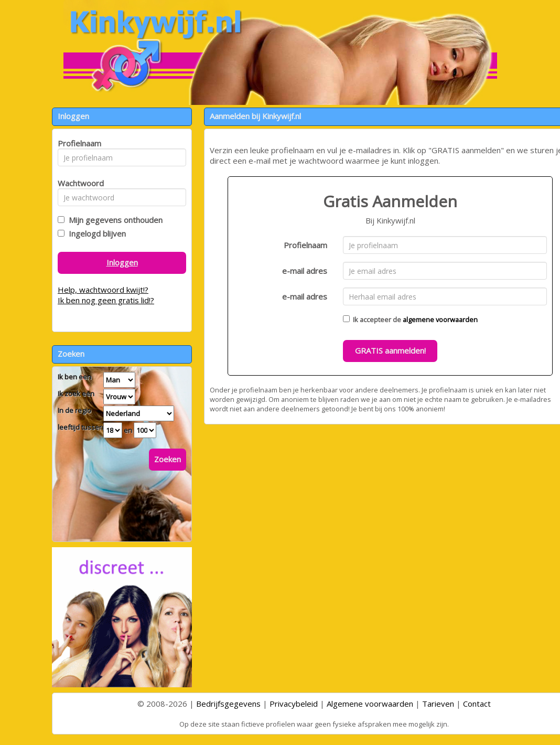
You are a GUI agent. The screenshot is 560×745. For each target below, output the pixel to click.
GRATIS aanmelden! (390, 350)
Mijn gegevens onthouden (114, 220)
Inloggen (122, 262)
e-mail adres (305, 271)
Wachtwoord (78, 183)
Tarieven (438, 704)
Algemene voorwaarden (370, 704)
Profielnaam (305, 245)
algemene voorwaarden (440, 320)
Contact (477, 704)
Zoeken (168, 459)
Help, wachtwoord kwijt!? (103, 290)
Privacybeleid (294, 704)
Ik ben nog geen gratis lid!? (106, 300)
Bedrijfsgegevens (228, 704)
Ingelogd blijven (95, 233)
